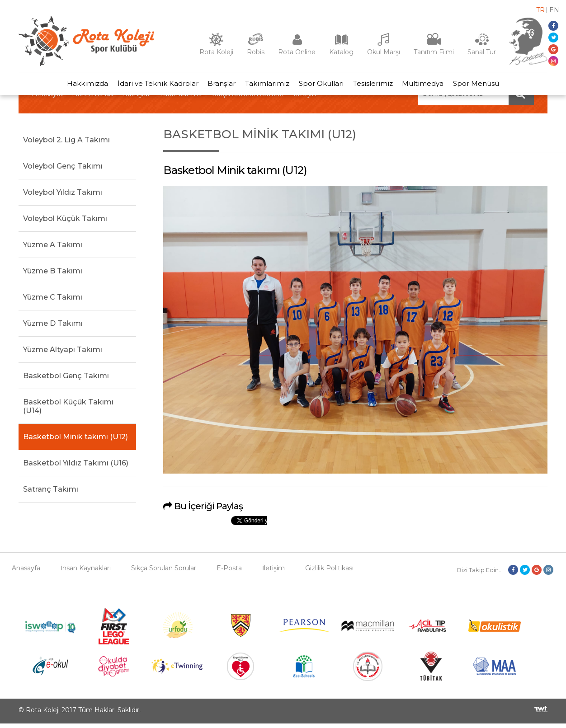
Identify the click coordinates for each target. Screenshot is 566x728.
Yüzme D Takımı (53, 327)
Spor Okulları (323, 86)
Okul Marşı (384, 52)
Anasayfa (26, 573)
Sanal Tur (482, 52)
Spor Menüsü (488, 86)
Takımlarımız (266, 86)
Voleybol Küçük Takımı (65, 223)
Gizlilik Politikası (329, 573)
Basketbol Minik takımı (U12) (75, 441)
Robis (256, 52)
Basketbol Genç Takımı (66, 380)
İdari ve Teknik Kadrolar (150, 86)
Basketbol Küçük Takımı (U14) (68, 410)
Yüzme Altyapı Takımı (63, 354)
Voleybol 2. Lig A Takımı (66, 144)
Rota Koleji (216, 52)
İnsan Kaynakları (86, 573)
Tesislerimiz (378, 86)
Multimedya (431, 86)
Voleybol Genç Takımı (63, 170)
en (554, 10)
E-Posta (229, 573)
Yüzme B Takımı (53, 275)
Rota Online (297, 52)
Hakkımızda (76, 86)
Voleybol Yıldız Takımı (63, 196)
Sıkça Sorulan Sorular (164, 573)
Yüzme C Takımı (53, 301)
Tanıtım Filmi (434, 52)
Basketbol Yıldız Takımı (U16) (76, 467)
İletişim (274, 573)
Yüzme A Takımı (53, 249)
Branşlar (217, 86)
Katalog (341, 52)
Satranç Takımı (51, 493)
